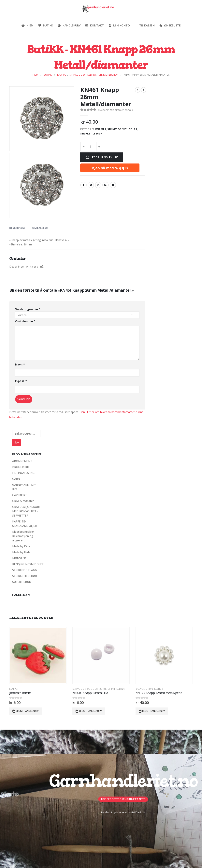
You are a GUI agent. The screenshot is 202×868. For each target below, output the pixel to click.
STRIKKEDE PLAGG (25, 570)
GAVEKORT (20, 495)
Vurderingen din (28, 309)
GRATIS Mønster (23, 501)
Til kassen (144, 25)
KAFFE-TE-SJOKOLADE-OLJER (24, 524)
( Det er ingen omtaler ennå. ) (115, 110)
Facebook (83, 185)
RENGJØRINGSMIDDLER (28, 564)
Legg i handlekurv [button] (27, 711)
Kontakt (94, 25)
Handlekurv (69, 25)
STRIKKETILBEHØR (91, 134)
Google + (106, 185)
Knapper (101, 129)
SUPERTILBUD (22, 582)
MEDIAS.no (139, 812)
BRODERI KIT (21, 467)
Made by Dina (21, 546)
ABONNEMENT (22, 461)
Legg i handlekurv (104, 157)
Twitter (91, 185)
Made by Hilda (21, 552)
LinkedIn (98, 185)
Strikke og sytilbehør (122, 129)
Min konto (119, 25)
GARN (16, 479)
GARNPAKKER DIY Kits (24, 487)
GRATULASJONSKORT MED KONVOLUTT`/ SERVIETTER (26, 511)
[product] (38, 656)
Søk (17, 442)
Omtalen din (25, 321)
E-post (21, 381)
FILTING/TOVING (23, 473)
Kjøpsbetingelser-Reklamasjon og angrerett (24, 536)
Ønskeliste (170, 25)
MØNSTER (19, 558)
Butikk (45, 25)
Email (113, 185)
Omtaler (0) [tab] (40, 228)
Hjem (27, 25)
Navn (20, 364)
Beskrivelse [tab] (17, 228)
